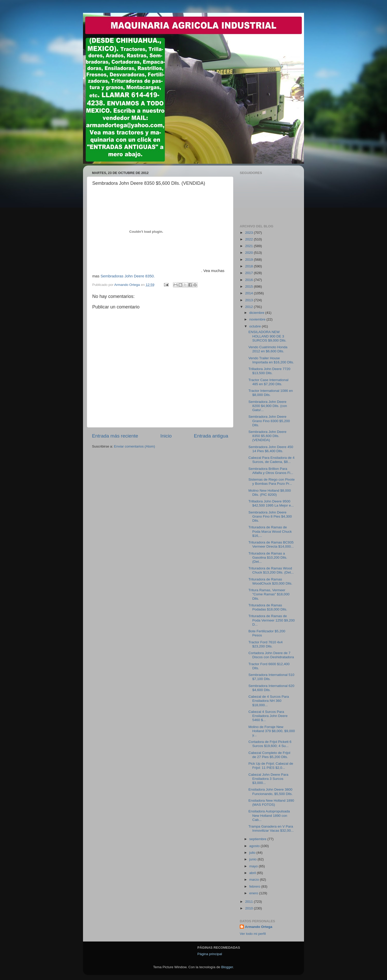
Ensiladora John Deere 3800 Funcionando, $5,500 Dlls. (271, 792)
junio (253, 859)
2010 (250, 908)
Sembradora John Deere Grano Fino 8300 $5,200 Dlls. (269, 421)
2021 (250, 246)
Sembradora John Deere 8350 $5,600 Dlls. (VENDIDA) (268, 436)
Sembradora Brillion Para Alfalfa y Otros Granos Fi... (271, 471)
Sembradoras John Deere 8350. (128, 276)
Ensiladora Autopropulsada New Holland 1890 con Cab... (269, 815)
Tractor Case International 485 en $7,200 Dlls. (269, 382)
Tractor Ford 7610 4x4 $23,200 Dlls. (266, 644)
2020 (250, 253)
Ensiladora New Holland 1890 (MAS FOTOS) (271, 803)
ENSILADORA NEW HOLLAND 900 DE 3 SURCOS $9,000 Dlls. (268, 336)
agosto (255, 846)
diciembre (257, 313)
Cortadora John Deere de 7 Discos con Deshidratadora (271, 655)
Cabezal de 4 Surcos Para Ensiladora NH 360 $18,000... (269, 701)
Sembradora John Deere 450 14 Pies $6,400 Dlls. (271, 449)
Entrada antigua (211, 436)
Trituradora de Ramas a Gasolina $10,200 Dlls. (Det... (268, 557)
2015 (250, 287)
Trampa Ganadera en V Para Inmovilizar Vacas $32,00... (271, 828)
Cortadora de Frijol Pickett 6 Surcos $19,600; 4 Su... (270, 744)
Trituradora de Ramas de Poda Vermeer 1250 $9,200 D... (272, 620)
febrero (255, 886)
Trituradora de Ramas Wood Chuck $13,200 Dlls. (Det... (271, 570)
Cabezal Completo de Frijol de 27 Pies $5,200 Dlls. (269, 755)
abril (253, 873)
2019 (250, 260)
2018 (250, 266)
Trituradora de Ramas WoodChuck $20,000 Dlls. (270, 581)
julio (253, 853)
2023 (250, 233)
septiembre (258, 839)
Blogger (227, 967)
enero (254, 893)
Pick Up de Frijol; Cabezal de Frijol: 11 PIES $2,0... (271, 766)
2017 (250, 273)
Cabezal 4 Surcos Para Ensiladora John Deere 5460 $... (268, 716)
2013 (250, 300)
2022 (250, 239)
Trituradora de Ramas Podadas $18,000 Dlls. (268, 607)
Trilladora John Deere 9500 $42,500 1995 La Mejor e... (271, 503)
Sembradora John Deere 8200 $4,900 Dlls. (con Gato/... (268, 406)
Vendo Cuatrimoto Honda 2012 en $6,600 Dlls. (268, 349)
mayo (254, 866)
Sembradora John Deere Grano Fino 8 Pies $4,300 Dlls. (270, 516)
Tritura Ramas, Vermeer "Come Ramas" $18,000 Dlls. (269, 594)
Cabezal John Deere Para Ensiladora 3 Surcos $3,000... (268, 779)
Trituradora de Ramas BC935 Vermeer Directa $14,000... (271, 544)
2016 (250, 280)
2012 (250, 307)
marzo (255, 880)
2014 (250, 293)
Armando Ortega (259, 927)
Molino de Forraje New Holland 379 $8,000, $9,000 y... (272, 731)
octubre (256, 326)
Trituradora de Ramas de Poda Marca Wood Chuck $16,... (270, 531)
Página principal (210, 954)
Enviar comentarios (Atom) (135, 446)
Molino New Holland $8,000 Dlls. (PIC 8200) (270, 493)
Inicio (166, 436)
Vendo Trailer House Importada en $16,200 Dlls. (271, 360)
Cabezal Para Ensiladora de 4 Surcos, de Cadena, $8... (271, 460)
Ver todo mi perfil (253, 934)
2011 (250, 902)
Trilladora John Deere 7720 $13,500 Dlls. (269, 371)
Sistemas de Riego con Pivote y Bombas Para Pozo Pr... (272, 482)
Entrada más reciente (115, 436)
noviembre (258, 319)
